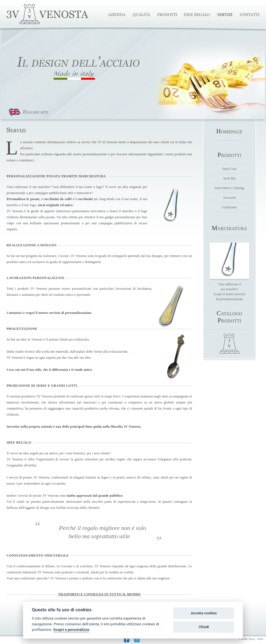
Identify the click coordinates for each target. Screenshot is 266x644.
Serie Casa (230, 169)
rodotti (230, 155)
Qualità (142, 15)
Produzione (168, 15)
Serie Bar (230, 178)
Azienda (119, 15)
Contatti (248, 15)
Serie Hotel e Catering (230, 188)
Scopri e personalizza (71, 629)
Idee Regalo (198, 15)
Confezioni (229, 207)
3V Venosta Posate (48, 14)
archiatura (229, 229)
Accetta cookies (204, 613)
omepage (229, 132)
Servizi (225, 15)
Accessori (229, 198)
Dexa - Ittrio (256, 639)
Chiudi (204, 627)
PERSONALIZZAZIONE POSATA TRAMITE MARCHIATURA (56, 176)
